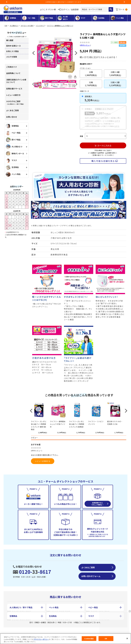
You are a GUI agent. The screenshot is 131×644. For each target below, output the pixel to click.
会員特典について (13, 73)
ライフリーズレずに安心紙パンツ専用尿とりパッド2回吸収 (77, 424)
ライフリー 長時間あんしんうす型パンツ (60, 26)
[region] (65, 639)
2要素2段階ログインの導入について (16, 81)
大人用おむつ (14, 26)
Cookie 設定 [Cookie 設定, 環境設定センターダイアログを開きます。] (89, 638)
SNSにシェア (75, 77)
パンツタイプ (40, 26)
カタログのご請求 (15, 103)
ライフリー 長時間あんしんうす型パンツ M (58, 424)
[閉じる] (127, 638)
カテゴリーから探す (27, 26)
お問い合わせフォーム (91, 576)
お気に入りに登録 (70, 77)
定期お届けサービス (14, 89)
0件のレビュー (85, 45)
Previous (7, 2)
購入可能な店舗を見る (103, 161)
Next (124, 2)
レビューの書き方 (13, 95)
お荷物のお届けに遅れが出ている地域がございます (66, 2)
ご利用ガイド (12, 67)
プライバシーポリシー (41, 639)
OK (106, 638)
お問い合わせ (12, 117)
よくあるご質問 (12, 110)
